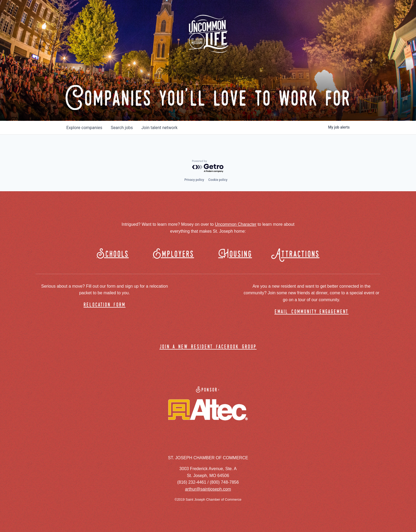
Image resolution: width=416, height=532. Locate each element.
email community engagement (312, 312)
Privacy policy (194, 180)
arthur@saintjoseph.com (208, 489)
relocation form (105, 305)
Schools (113, 254)
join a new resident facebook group (208, 347)
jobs (122, 128)
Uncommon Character (236, 224)
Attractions (298, 254)
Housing (235, 254)
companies (84, 128)
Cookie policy (218, 180)
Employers (173, 254)
